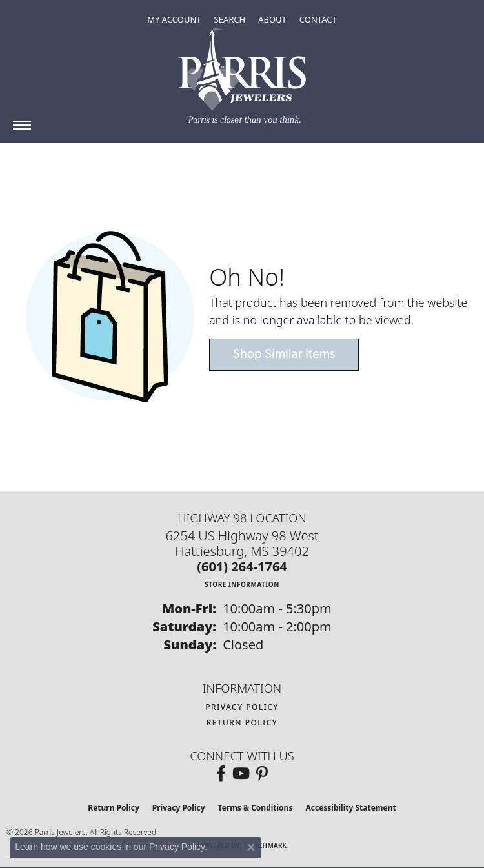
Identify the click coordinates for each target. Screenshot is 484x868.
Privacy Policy (242, 707)
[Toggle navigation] (22, 125)
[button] (174, 19)
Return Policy (242, 723)
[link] (318, 19)
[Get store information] (242, 584)
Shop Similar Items (284, 355)
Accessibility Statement (350, 808)
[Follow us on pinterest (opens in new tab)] (262, 774)
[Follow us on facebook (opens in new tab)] (221, 774)
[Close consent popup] (251, 847)
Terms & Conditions (256, 808)
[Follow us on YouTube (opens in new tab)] (241, 774)
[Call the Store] (242, 567)
